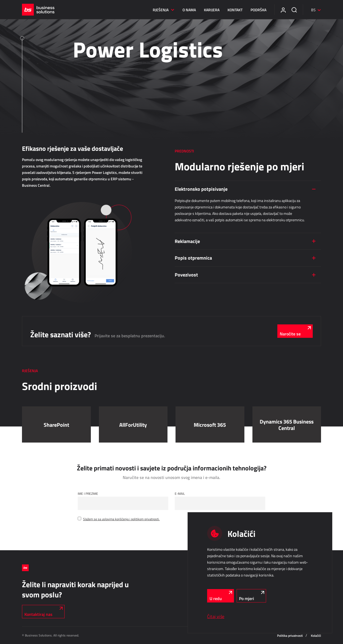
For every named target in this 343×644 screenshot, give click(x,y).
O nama (189, 10)
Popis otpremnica (193, 258)
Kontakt (235, 10)
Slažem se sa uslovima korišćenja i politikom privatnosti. (121, 519)
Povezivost (186, 275)
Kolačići (316, 636)
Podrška (258, 10)
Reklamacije (187, 241)
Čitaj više (216, 616)
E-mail (180, 493)
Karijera (212, 10)
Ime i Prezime (88, 493)
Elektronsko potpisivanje (201, 189)
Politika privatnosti (290, 636)
